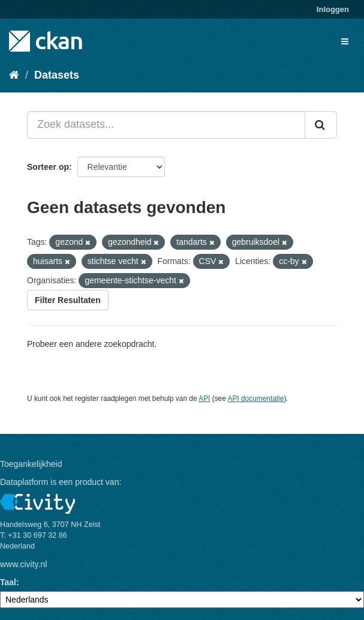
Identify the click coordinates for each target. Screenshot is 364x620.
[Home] (14, 75)
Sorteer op (48, 167)
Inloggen (333, 9)
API (204, 399)
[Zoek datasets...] (166, 125)
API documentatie (256, 399)
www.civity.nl (23, 564)
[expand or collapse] (345, 41)
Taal (8, 582)
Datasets (57, 75)
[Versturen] (321, 125)
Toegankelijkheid (31, 464)
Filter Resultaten (68, 300)
